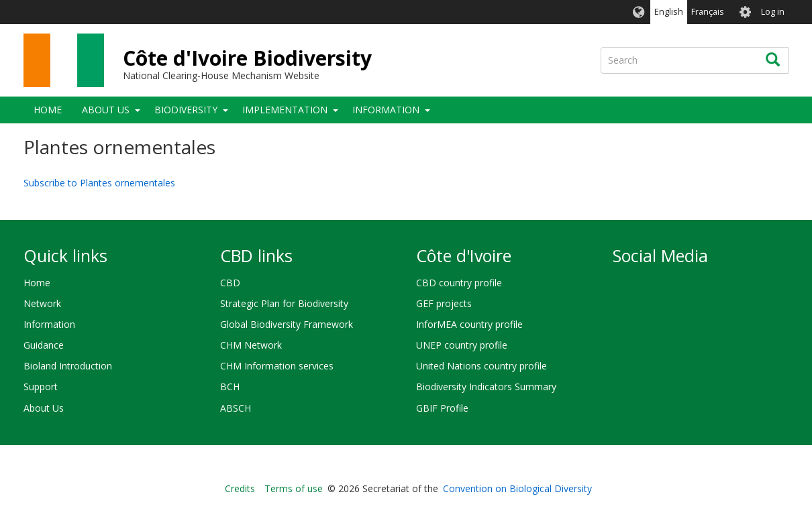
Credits (240, 488)
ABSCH (236, 408)
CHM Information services (277, 366)
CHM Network (251, 345)
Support (41, 387)
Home (48, 110)
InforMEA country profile (469, 324)
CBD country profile (459, 283)
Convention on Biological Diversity (517, 488)
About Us (106, 110)
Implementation (285, 110)
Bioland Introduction (68, 366)
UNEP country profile (462, 345)
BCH (230, 387)
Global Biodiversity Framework (287, 324)
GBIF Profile (442, 408)
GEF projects (444, 303)
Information (386, 110)
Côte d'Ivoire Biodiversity (247, 58)
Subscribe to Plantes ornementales (99, 183)
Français (708, 12)
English (669, 12)
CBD (230, 283)
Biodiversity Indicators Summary (486, 387)
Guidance (44, 345)
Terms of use (294, 488)
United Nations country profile (481, 366)
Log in (773, 12)
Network (42, 303)
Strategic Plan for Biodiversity (284, 303)
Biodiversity (186, 110)
